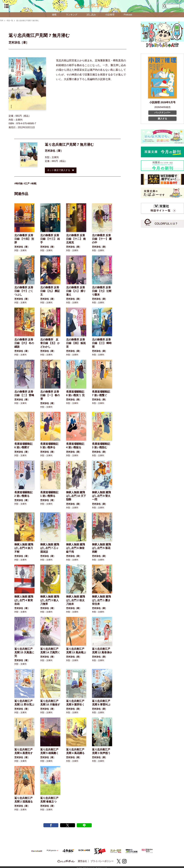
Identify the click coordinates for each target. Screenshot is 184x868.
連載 (54, 15)
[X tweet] (68, 825)
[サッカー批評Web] (116, 851)
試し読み (91, 15)
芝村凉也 (50, 151)
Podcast (128, 15)
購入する (162, 119)
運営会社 (82, 861)
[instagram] (124, 861)
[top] (92, 6)
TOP (2, 20)
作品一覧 (10, 20)
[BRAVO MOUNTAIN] (132, 851)
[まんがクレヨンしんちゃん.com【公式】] (37, 851)
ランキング (72, 15)
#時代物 (18, 184)
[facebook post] (51, 825)
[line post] (84, 825)
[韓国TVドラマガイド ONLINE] (147, 850)
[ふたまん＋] (68, 851)
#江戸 (27, 184)
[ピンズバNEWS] (100, 849)
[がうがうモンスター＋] (52, 851)
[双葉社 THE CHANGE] (84, 851)
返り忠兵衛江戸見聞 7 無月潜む (28, 20)
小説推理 (110, 15)
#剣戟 (33, 184)
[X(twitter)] (119, 861)
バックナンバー (162, 113)
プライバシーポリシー (102, 861)
